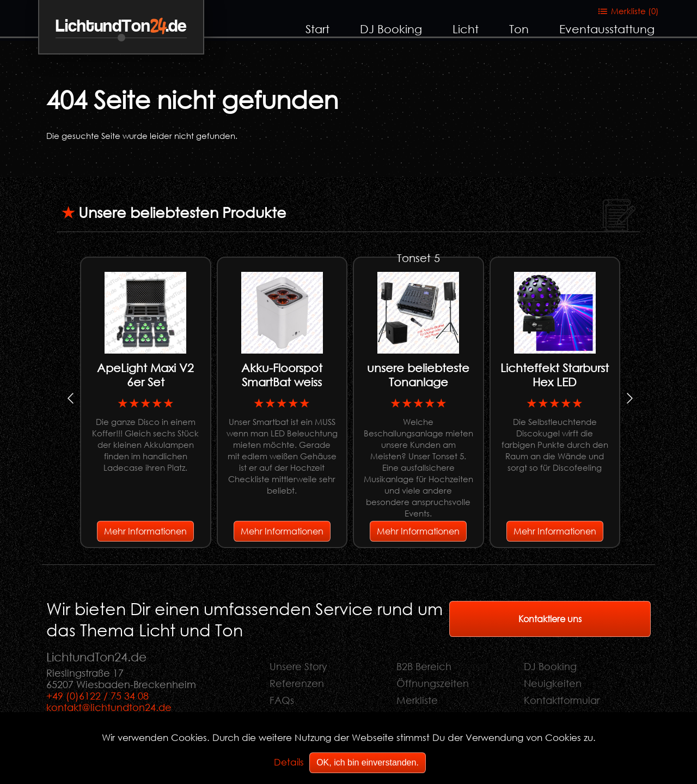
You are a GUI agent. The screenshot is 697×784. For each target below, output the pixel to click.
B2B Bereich (424, 666)
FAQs (282, 700)
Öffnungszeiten (433, 683)
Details (289, 762)
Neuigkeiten (553, 683)
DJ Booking (391, 29)
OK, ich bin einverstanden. (368, 762)
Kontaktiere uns (550, 619)
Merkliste (417, 700)
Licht (466, 29)
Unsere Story (298, 666)
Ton (519, 29)
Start (317, 29)
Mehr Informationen (145, 531)
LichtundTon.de (121, 26)
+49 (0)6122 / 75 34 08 (97, 696)
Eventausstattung (607, 29)
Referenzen (297, 683)
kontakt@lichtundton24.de (109, 707)
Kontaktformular (562, 700)
